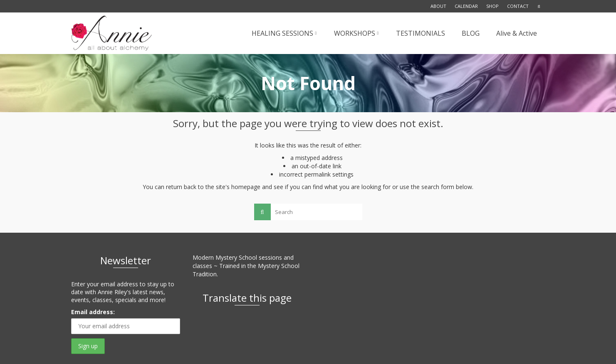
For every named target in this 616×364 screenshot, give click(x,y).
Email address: (93, 312)
